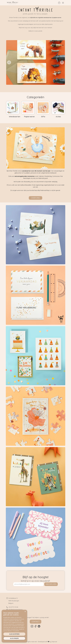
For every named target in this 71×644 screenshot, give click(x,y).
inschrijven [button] (51, 584)
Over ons (35, 198)
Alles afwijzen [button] (14, 638)
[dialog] (14, 626)
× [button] (25, 612)
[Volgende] (62, 62)
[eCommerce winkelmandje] (59, 3)
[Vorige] (9, 62)
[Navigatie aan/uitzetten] (63, 3)
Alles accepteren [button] (14, 634)
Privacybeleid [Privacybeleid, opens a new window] (16, 631)
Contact (36, 622)
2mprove (54, 642)
